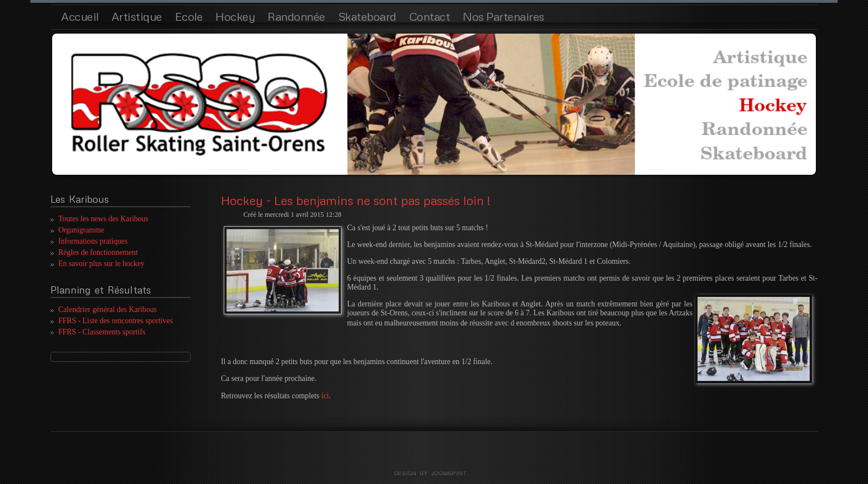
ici (325, 396)
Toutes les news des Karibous (103, 219)
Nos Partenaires (504, 16)
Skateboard (367, 16)
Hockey (235, 16)
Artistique (137, 16)
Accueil (80, 16)
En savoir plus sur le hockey (101, 264)
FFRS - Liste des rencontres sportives (116, 321)
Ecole (189, 16)
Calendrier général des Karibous (108, 310)
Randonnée (296, 16)
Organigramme (81, 230)
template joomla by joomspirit (434, 473)
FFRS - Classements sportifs (102, 332)
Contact (430, 16)
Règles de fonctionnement (98, 252)
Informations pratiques (93, 241)
